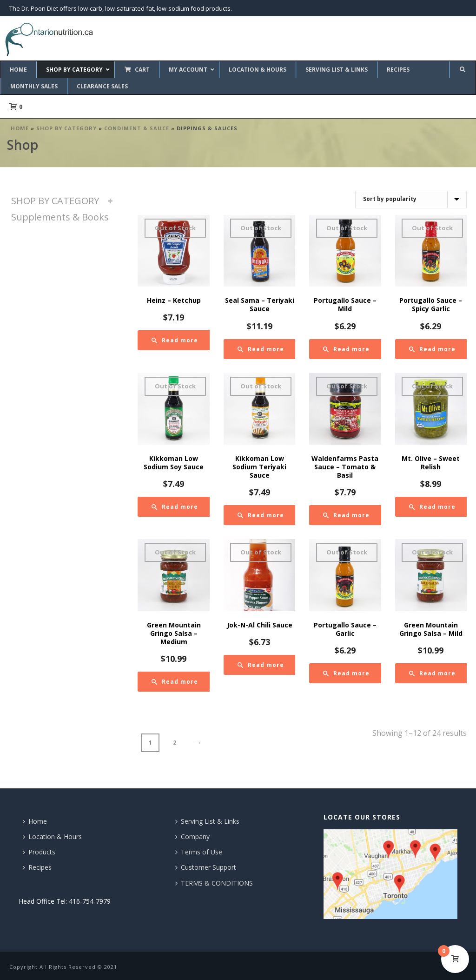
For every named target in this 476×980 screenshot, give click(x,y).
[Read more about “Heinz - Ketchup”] (175, 340)
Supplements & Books (60, 217)
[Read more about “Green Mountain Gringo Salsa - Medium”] (175, 682)
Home (20, 128)
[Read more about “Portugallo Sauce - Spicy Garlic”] (432, 349)
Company (192, 837)
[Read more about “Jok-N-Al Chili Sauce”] (261, 665)
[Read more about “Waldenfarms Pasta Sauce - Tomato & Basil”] (346, 515)
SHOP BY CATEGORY (66, 128)
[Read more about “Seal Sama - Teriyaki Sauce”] (261, 349)
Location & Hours (52, 837)
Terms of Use (199, 852)
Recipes (37, 867)
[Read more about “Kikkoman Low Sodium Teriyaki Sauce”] (261, 515)
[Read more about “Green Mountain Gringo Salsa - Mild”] (432, 673)
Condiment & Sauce (137, 128)
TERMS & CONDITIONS (214, 883)
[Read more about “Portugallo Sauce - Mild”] (346, 349)
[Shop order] (411, 200)
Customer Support (206, 867)
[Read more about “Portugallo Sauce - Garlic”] (346, 673)
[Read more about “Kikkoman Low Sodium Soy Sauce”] (175, 507)
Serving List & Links (207, 821)
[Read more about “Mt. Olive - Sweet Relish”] (432, 507)
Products (39, 852)
